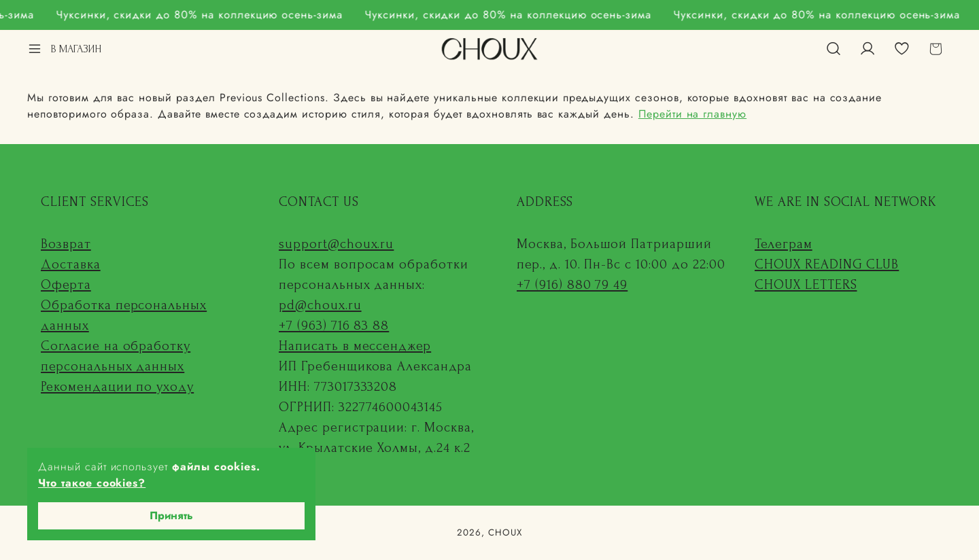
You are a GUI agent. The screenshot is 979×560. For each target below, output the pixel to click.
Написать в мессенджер (355, 346)
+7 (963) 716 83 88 (334, 326)
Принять (171, 515)
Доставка (71, 264)
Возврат (66, 244)
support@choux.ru (336, 244)
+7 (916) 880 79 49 (572, 285)
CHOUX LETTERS (806, 285)
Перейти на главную (692, 114)
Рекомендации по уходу (117, 387)
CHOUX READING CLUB (827, 264)
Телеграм (784, 244)
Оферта (66, 285)
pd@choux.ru (320, 305)
